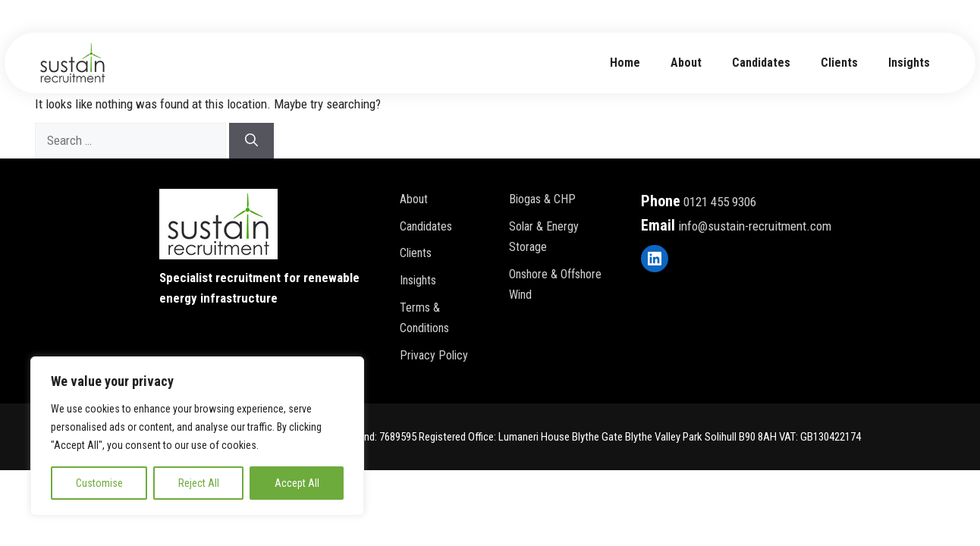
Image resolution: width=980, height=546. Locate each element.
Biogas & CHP (542, 199)
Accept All (297, 483)
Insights (909, 63)
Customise (99, 483)
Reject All (199, 483)
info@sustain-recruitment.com (755, 226)
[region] (197, 436)
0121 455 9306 (720, 202)
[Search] (251, 141)
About (414, 199)
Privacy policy (434, 355)
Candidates (761, 63)
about (686, 63)
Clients (839, 63)
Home (625, 63)
